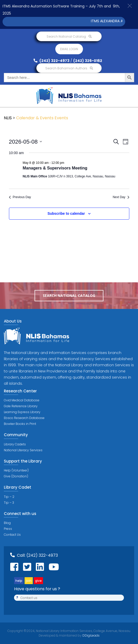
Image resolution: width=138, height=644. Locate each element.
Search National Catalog (69, 36)
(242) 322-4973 (51, 61)
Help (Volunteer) (16, 470)
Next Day (121, 197)
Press (8, 529)
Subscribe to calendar (66, 213)
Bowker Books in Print (20, 424)
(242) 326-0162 (88, 61)
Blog (7, 523)
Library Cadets (15, 444)
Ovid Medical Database (22, 400)
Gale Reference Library (21, 406)
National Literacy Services (23, 450)
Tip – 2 (9, 497)
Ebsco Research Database (24, 418)
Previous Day (20, 197)
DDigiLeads (91, 635)
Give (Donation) (16, 476)
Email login (69, 49)
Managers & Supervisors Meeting (55, 168)
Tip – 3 (9, 503)
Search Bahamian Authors (69, 68)
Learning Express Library (22, 412)
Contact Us (12, 535)
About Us (13, 321)
